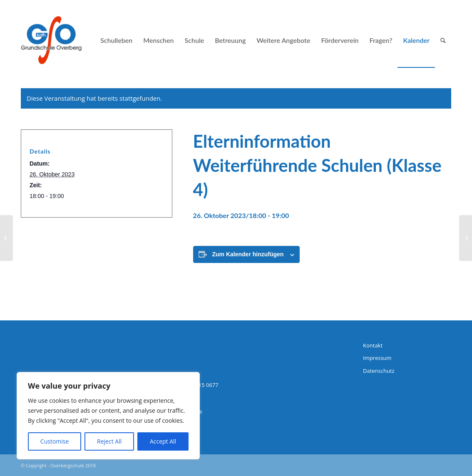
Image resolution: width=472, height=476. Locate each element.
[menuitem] (116, 40)
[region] (108, 416)
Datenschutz (379, 371)
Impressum (377, 358)
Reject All (109, 441)
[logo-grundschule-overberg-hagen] (51, 40)
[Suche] (443, 40)
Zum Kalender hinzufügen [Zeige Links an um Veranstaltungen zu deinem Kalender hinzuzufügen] (248, 254)
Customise (55, 441)
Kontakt (373, 345)
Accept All (163, 441)
